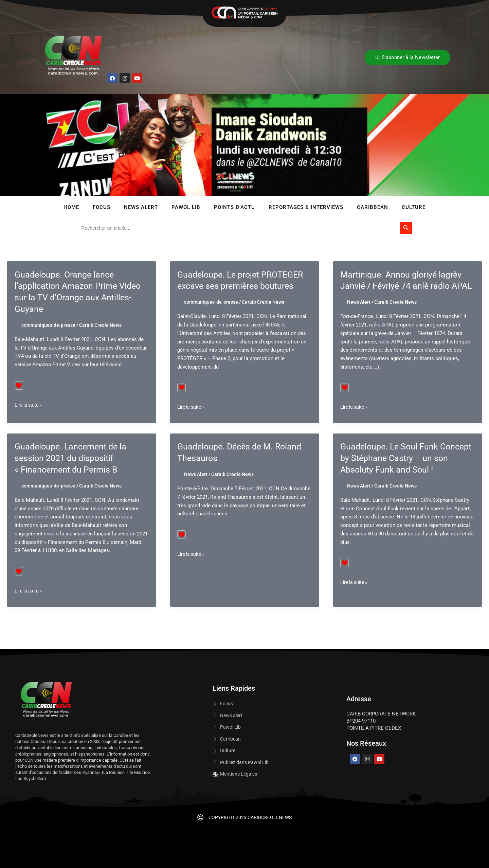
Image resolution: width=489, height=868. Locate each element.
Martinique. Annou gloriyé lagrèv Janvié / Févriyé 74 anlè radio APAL (403, 286)
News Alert (141, 207)
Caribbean (373, 207)
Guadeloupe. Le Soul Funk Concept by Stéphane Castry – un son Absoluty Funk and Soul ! (405, 470)
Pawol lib (186, 207)
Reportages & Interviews (306, 207)
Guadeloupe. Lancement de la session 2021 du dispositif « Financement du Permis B (73, 470)
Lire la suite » (30, 405)
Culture (414, 207)
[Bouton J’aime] (19, 385)
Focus (102, 207)
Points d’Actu (234, 207)
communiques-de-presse (48, 325)
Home (71, 207)
